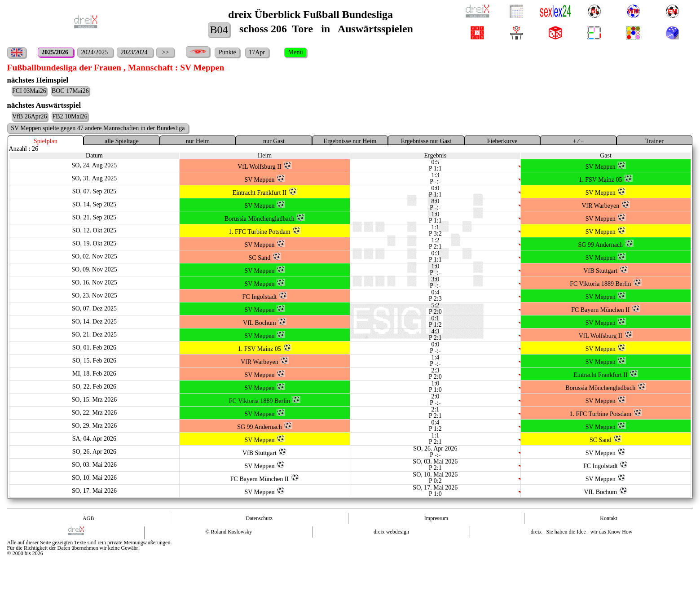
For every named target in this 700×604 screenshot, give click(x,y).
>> (165, 52)
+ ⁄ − (578, 141)
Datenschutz (259, 518)
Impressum (436, 518)
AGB (88, 518)
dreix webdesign (391, 532)
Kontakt (609, 518)
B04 (219, 30)
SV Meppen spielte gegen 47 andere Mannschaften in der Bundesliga (98, 128)
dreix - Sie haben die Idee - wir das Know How (582, 532)
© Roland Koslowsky (229, 532)
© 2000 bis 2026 (25, 553)
